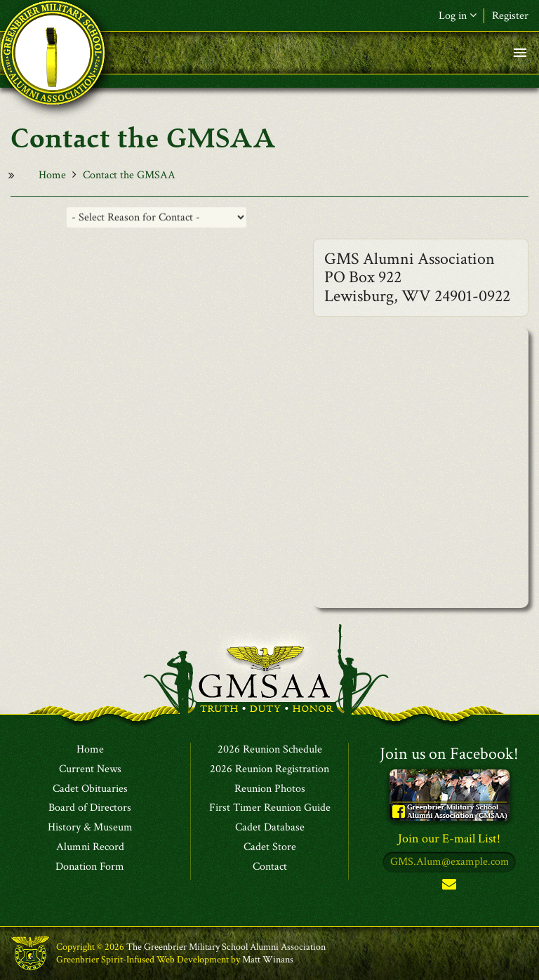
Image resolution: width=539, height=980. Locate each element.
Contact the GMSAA (129, 175)
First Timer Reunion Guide (270, 808)
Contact (270, 867)
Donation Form (90, 867)
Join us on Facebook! (449, 754)
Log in (458, 16)
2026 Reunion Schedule (270, 750)
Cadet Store (270, 847)
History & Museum (90, 828)
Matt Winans (268, 960)
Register (510, 16)
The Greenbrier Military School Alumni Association (226, 947)
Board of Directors (90, 808)
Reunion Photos (270, 789)
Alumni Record (90, 847)
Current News (90, 769)
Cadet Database (270, 828)
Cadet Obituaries (90, 789)
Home (52, 175)
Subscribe (449, 887)
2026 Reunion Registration (269, 769)
